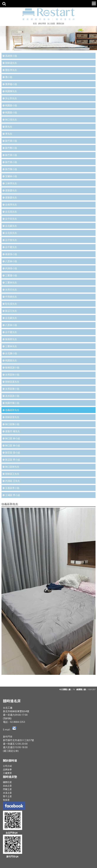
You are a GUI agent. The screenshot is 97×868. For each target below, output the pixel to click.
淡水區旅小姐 (12, 396)
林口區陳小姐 (12, 424)
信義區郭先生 (12, 410)
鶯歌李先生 (11, 70)
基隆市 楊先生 (13, 431)
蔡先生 (9, 127)
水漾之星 (7, 793)
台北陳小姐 (11, 353)
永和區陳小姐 (12, 389)
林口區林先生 (12, 467)
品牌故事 (7, 769)
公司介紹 (7, 766)
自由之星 (7, 786)
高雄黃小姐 (11, 56)
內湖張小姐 (11, 268)
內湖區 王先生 (13, 481)
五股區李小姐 (12, 488)
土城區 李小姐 (13, 495)
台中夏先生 (11, 247)
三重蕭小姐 (11, 275)
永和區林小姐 (12, 375)
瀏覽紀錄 (60, 23)
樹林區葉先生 (12, 382)
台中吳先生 (11, 219)
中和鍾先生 (11, 297)
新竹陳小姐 (11, 169)
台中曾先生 (11, 240)
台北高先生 (11, 212)
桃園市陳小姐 (12, 403)
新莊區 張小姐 (13, 453)
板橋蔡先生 (11, 339)
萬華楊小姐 (11, 84)
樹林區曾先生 (12, 417)
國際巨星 (7, 782)
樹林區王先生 (12, 474)
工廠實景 (7, 773)
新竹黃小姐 (11, 141)
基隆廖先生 (11, 190)
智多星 (6, 800)
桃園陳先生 (11, 91)
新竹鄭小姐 (11, 148)
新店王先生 (11, 311)
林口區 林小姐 (13, 438)
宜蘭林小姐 (11, 176)
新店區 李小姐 (13, 460)
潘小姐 (9, 77)
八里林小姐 (11, 261)
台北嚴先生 (11, 226)
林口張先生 (11, 120)
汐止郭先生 (11, 98)
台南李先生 (11, 205)
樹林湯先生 (11, 63)
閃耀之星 (7, 789)
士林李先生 (11, 183)
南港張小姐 (11, 254)
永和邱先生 (11, 290)
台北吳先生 (11, 233)
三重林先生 (11, 282)
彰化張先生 (11, 304)
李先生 (9, 134)
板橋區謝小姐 (12, 368)
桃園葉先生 (11, 360)
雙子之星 (7, 796)
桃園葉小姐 (11, 105)
